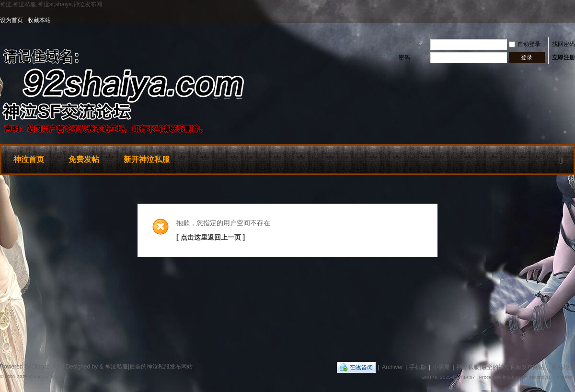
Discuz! (41, 367)
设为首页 (11, 20)
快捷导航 (561, 158)
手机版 (418, 367)
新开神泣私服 (147, 159)
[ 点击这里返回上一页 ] (211, 237)
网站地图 (563, 367)
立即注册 (563, 58)
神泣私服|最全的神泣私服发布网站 (500, 367)
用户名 (407, 44)
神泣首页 (29, 159)
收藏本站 (39, 20)
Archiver (392, 367)
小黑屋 (441, 367)
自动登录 (525, 44)
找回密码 (563, 44)
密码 (404, 58)
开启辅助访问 (573, 20)
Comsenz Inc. (43, 376)
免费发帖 (84, 159)
